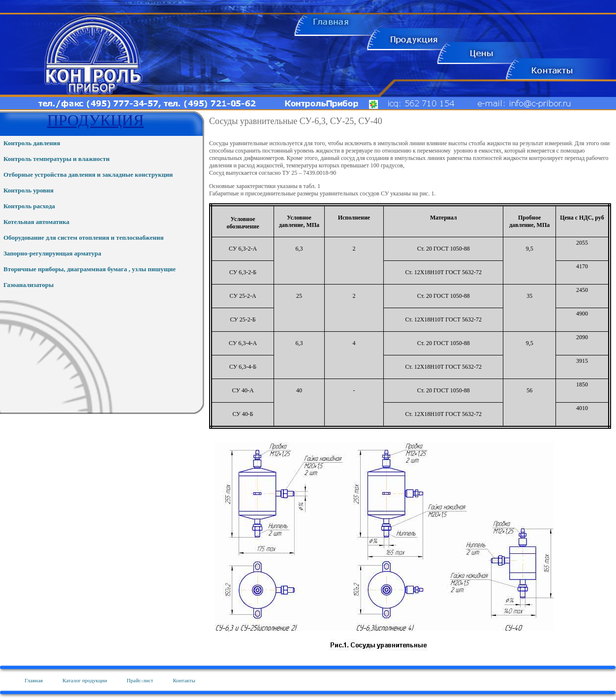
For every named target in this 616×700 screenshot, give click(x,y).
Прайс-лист (140, 680)
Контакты (184, 680)
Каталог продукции (85, 680)
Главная (34, 680)
